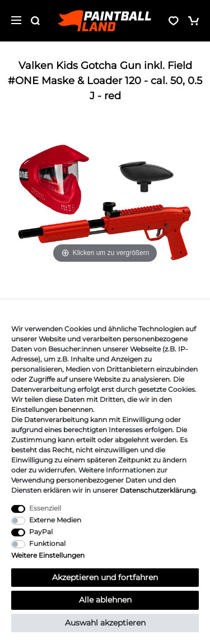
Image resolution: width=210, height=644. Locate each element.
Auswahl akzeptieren (105, 623)
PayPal (41, 532)
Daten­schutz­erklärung (158, 490)
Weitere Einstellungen (48, 555)
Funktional (47, 543)
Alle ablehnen (105, 600)
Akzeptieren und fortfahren (105, 577)
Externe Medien (55, 520)
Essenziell (45, 508)
